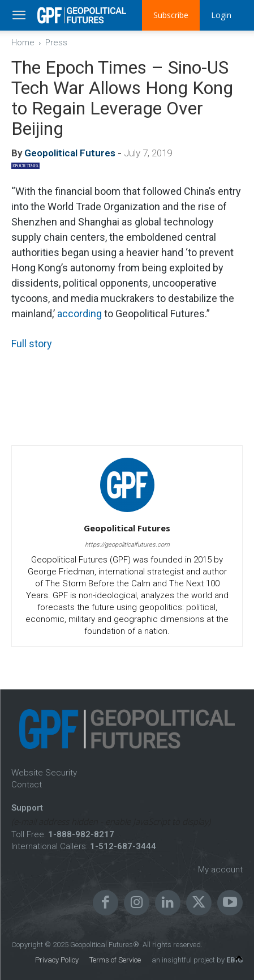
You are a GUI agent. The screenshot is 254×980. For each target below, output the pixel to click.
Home (23, 42)
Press (56, 42)
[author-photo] (127, 512)
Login (221, 15)
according (79, 314)
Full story (32, 344)
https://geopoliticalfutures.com (127, 545)
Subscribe (171, 15)
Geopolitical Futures (70, 153)
